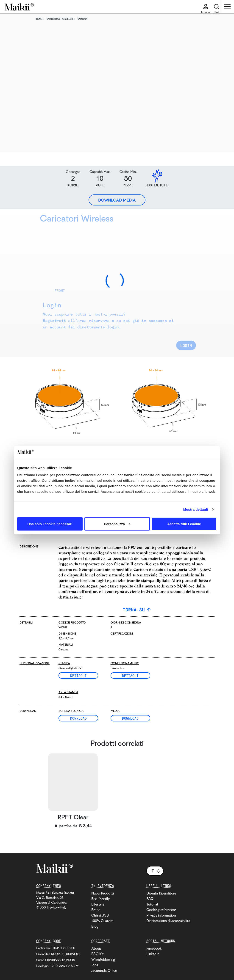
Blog (95, 926)
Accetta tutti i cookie (184, 524)
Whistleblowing (103, 959)
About (96, 948)
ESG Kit (97, 954)
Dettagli (78, 675)
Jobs (95, 965)
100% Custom (102, 921)
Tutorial (152, 904)
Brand (96, 910)
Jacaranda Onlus (104, 970)
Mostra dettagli (195, 509)
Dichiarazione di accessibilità (168, 921)
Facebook (154, 948)
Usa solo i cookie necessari (50, 524)
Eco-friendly (100, 899)
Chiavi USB (100, 915)
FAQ (150, 899)
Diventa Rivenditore (161, 893)
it (156, 871)
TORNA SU (134, 610)
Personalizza (117, 524)
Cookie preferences (161, 910)
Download (78, 718)
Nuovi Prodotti (103, 893)
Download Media (117, 200)
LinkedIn (153, 954)
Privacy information (161, 915)
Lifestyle (98, 904)
